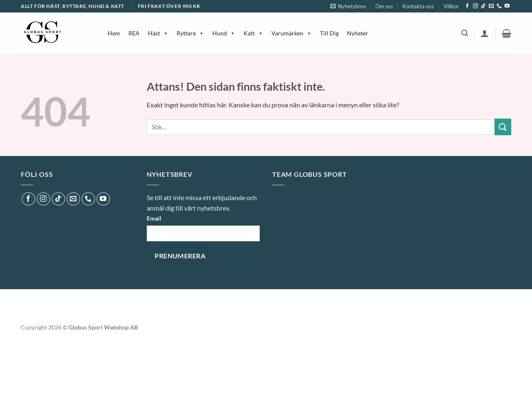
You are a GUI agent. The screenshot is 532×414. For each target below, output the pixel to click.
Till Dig (329, 33)
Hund (224, 33)
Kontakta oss (418, 6)
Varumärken (292, 33)
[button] (348, 6)
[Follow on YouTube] (507, 6)
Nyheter (358, 33)
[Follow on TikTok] (483, 6)
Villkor (451, 6)
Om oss (384, 6)
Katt (253, 33)
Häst (158, 33)
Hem (114, 33)
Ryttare (190, 33)
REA (134, 33)
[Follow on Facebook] (467, 6)
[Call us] (499, 6)
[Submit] (503, 127)
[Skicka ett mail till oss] (491, 6)
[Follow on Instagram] (475, 6)
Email (154, 218)
